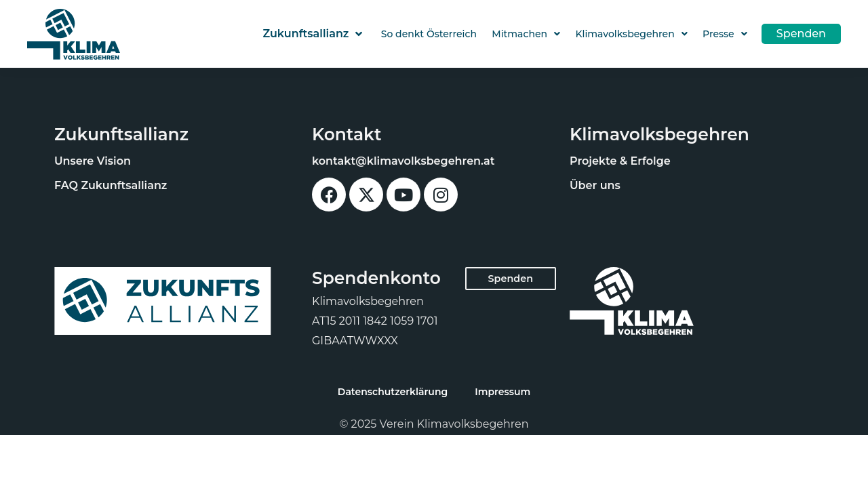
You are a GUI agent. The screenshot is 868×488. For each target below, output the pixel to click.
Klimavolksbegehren (631, 34)
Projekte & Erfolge (620, 161)
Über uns (595, 185)
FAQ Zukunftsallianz (111, 185)
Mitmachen (526, 34)
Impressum (502, 392)
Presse (725, 34)
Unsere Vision (93, 161)
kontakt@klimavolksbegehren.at (403, 161)
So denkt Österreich (429, 34)
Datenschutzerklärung (393, 392)
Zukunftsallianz (312, 34)
